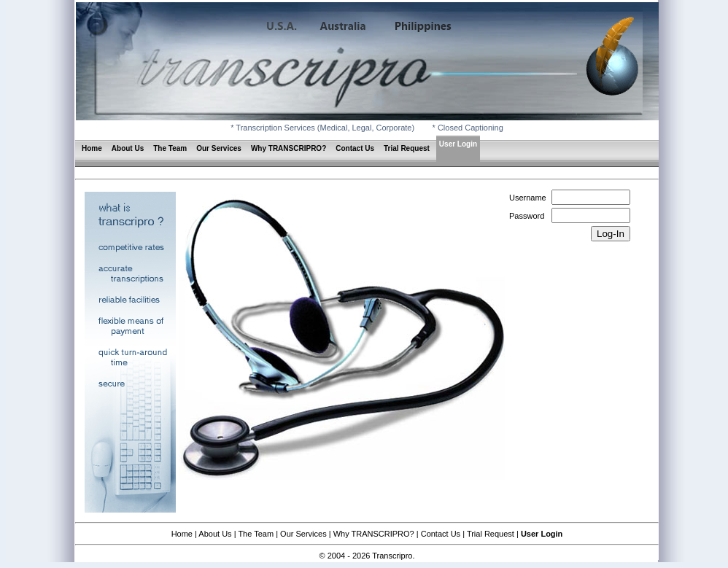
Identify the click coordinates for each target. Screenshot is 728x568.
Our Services (219, 148)
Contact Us (355, 148)
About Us (128, 148)
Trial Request (407, 148)
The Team (170, 148)
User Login (458, 144)
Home (92, 148)
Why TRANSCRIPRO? (289, 148)
